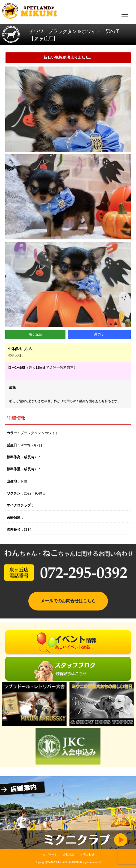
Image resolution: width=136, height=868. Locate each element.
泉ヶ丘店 (36, 334)
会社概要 (69, 854)
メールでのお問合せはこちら (68, 601)
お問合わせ (87, 854)
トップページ (49, 854)
